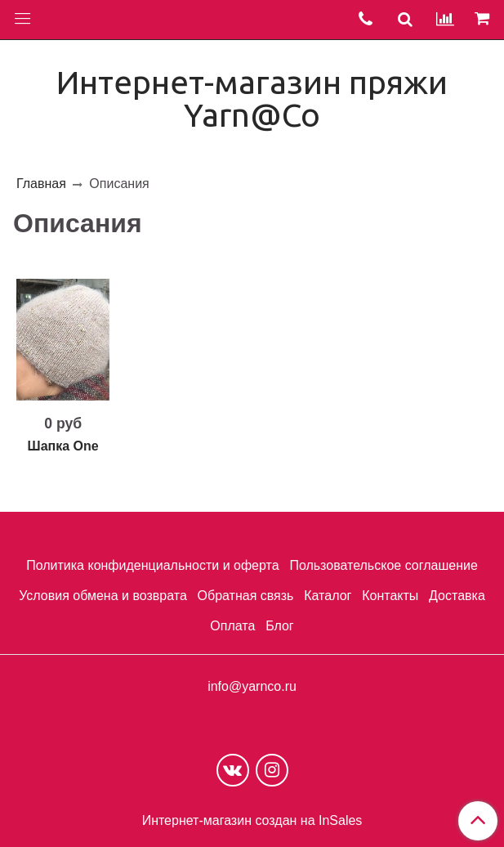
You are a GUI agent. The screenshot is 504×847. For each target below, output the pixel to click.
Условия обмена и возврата (103, 596)
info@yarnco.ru (252, 686)
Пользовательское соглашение (383, 565)
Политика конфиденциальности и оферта (152, 565)
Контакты (390, 596)
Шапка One (63, 446)
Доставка (457, 596)
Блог (280, 626)
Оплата (232, 626)
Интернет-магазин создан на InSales (252, 821)
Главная (41, 184)
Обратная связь (246, 596)
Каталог (328, 596)
